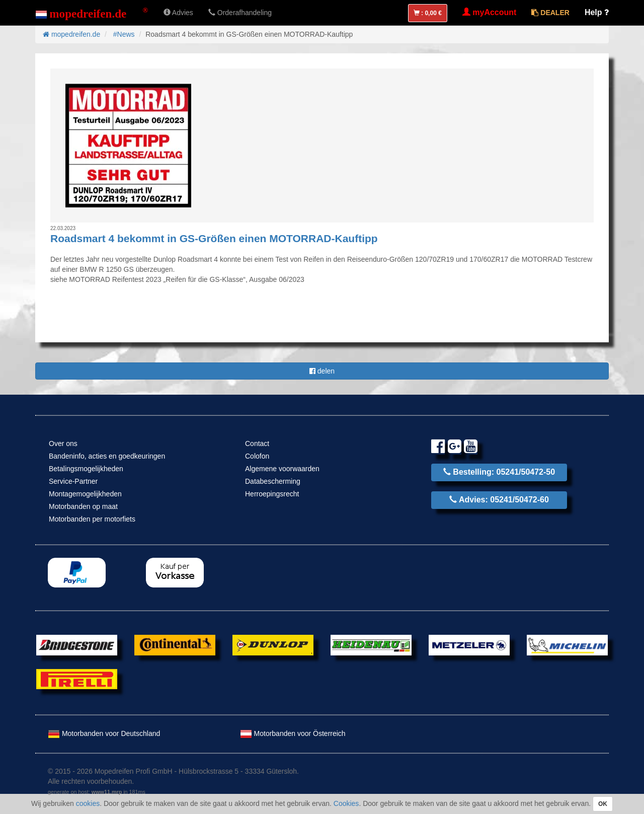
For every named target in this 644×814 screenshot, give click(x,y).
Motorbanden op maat (83, 506)
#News (124, 34)
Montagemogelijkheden (85, 494)
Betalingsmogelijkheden (86, 469)
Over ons (63, 443)
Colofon (257, 456)
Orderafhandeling (240, 13)
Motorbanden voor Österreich (293, 733)
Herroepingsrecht (272, 494)
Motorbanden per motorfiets (92, 519)
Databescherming (273, 481)
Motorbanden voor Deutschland (104, 733)
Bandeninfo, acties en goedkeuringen (107, 456)
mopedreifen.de (71, 34)
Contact (257, 443)
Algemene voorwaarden (282, 469)
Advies (178, 13)
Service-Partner (73, 481)
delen (322, 371)
